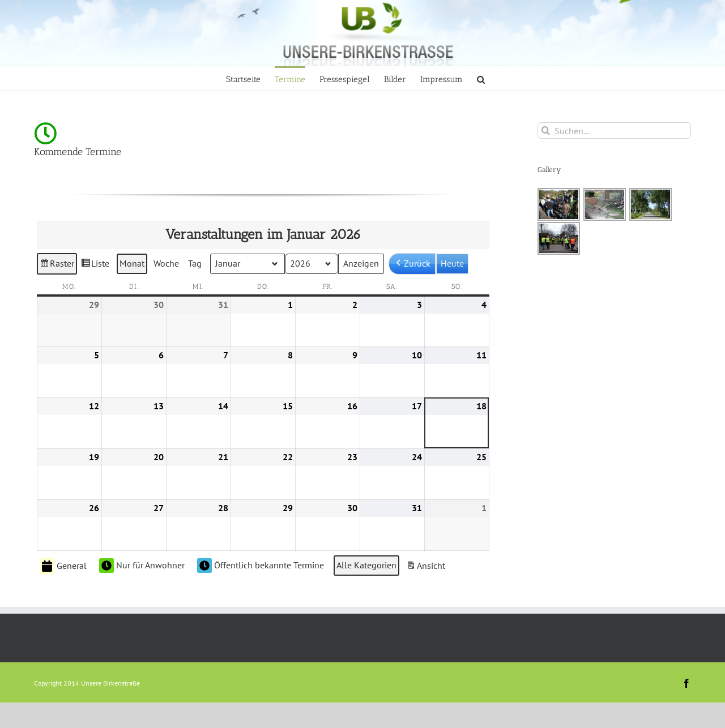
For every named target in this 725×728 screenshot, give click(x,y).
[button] (481, 78)
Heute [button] (452, 263)
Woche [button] (166, 263)
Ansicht (427, 568)
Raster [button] (57, 265)
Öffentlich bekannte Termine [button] (261, 565)
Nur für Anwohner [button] (142, 565)
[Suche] (546, 130)
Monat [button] (132, 263)
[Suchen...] (614, 130)
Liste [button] (95, 265)
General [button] (63, 566)
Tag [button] (195, 263)
